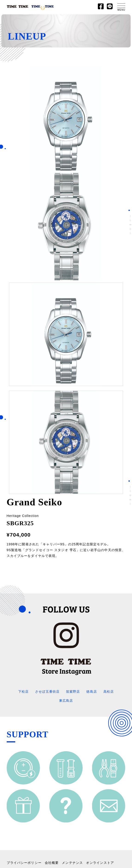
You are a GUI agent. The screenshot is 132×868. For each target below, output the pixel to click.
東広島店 (66, 701)
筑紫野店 (73, 692)
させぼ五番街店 (47, 692)
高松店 (109, 692)
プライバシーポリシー (24, 863)
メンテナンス (72, 863)
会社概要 (52, 863)
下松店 (23, 692)
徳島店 (91, 692)
